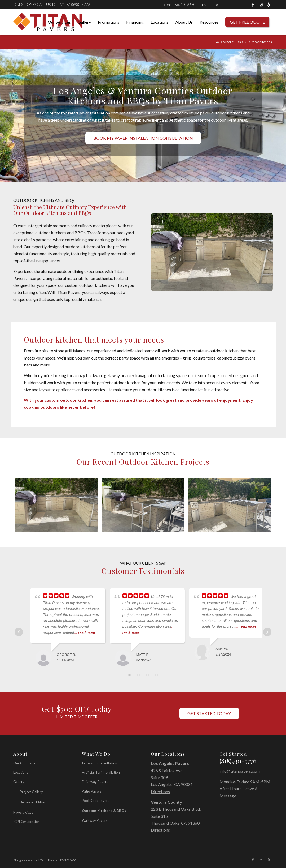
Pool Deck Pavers (96, 801)
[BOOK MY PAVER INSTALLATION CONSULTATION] (143, 138)
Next (267, 632)
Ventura (159, 802)
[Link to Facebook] (253, 5)
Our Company (24, 763)
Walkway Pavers (95, 820)
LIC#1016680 (67, 860)
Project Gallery (31, 792)
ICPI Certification (27, 822)
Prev (19, 632)
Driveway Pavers (95, 782)
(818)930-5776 (78, 4)
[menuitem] (59, 22)
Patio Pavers (92, 791)
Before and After (33, 802)
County (175, 802)
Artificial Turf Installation (101, 772)
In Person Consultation (100, 763)
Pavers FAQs (23, 812)
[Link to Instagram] (261, 5)
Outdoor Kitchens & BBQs (104, 811)
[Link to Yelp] (269, 5)
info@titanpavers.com (240, 771)
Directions (160, 791)
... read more (85, 632)
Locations (21, 772)
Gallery (19, 782)
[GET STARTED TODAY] (209, 713)
